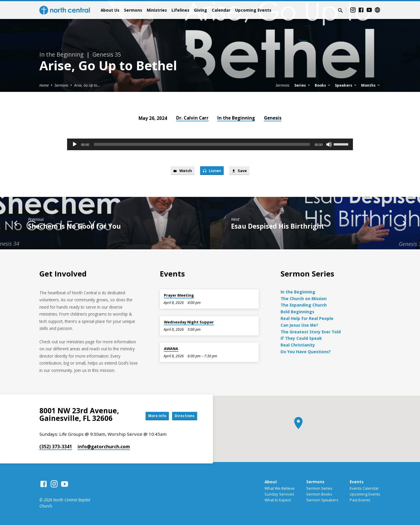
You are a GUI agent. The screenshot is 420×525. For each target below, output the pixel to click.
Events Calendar (364, 488)
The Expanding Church (304, 305)
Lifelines (180, 10)
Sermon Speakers (322, 500)
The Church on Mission (304, 299)
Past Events (360, 500)
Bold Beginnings (297, 312)
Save (242, 171)
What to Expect (278, 500)
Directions (183, 416)
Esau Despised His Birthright (278, 228)
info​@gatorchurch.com (104, 447)
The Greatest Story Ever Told (311, 332)
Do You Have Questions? (306, 352)
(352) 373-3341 (56, 447)
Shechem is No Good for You (74, 228)
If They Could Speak (301, 338)
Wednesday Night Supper (189, 322)
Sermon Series (319, 488)
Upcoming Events (253, 10)
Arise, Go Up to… (87, 85)
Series (303, 85)
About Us (110, 10)
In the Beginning (236, 118)
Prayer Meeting (179, 295)
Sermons (133, 10)
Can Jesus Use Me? (299, 325)
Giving (201, 10)
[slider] (202, 144)
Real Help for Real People (307, 318)
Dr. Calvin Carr (192, 118)
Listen (212, 171)
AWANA (171, 349)
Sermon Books (319, 494)
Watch (180, 171)
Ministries (157, 10)
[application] (210, 144)
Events (357, 482)
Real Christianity (298, 345)
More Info (150, 416)
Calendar (221, 10)
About (271, 482)
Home (44, 85)
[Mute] (329, 144)
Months (371, 85)
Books (323, 85)
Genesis (273, 118)
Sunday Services (279, 494)
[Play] (75, 144)
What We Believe (280, 488)
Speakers (346, 85)
